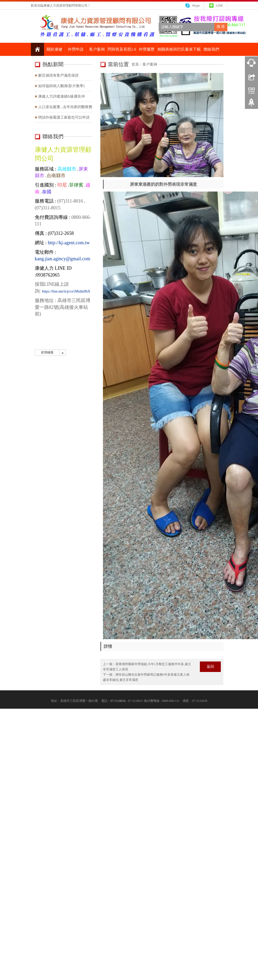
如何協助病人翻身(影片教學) (61, 86)
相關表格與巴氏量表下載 (179, 49)
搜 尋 (221, 27)
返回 (210, 667)
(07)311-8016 (70, 201)
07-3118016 (118, 701)
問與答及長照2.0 (122, 49)
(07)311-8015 (48, 208)
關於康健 (54, 49)
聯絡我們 (211, 49)
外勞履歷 (147, 49)
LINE (219, 6)
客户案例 (97, 49)
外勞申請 (76, 49)
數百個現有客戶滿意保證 (58, 75)
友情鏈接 (47, 352)
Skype (196, 6)
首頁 (135, 64)
